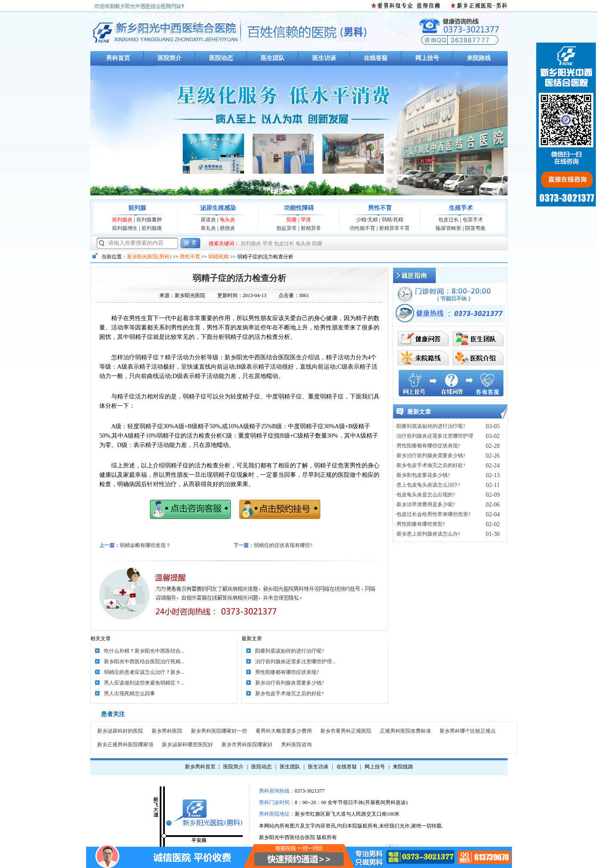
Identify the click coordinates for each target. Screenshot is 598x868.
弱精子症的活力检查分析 (239, 278)
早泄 (306, 220)
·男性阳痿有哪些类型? (420, 524)
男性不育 (380, 208)
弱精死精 (218, 257)
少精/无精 (367, 220)
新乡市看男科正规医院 (346, 731)
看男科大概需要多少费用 (284, 731)
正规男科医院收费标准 (405, 731)
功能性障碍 (299, 208)
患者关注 (113, 714)
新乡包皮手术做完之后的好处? (289, 693)
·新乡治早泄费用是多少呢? (425, 504)
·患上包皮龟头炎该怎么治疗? (428, 485)
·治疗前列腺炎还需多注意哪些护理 (434, 436)
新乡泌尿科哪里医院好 (187, 745)
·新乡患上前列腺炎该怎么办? (428, 534)
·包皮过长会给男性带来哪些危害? (433, 514)
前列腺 (137, 208)
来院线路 (403, 767)
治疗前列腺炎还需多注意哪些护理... (295, 662)
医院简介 (170, 58)
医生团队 (273, 58)
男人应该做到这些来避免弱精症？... (144, 683)
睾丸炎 (208, 228)
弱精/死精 (392, 220)
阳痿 (292, 220)
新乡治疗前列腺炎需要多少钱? (289, 683)
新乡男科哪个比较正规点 (468, 731)
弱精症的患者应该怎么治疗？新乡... (144, 672)
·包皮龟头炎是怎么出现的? (425, 495)
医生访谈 (324, 58)
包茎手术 (473, 220)
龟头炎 (227, 220)
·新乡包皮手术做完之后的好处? (430, 465)
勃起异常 (287, 228)
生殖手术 (461, 208)
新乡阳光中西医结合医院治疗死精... (144, 662)
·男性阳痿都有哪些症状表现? (428, 446)
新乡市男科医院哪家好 (247, 745)
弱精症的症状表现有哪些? (283, 545)
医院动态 (221, 58)
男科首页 (118, 58)
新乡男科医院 (167, 731)
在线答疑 (376, 58)
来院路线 (479, 58)
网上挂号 (427, 58)
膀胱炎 (227, 228)
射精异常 (311, 228)
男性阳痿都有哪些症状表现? (287, 672)
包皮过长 (448, 220)
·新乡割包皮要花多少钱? (423, 475)
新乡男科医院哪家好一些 (219, 731)
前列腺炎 (122, 220)
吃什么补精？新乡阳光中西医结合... (144, 651)
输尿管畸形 (448, 228)
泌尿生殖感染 (218, 208)
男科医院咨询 (296, 745)
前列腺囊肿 (149, 220)
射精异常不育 (394, 228)
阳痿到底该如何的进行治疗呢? (289, 651)
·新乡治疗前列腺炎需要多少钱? (430, 455)
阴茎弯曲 (475, 228)
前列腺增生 (125, 228)
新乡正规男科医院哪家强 (125, 745)
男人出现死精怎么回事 (129, 693)
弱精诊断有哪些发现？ (145, 545)
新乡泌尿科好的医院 (120, 731)
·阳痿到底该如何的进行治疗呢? (430, 426)
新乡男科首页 (200, 767)
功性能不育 (362, 228)
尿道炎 (208, 220)
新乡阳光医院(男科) (149, 257)
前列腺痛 (152, 228)
